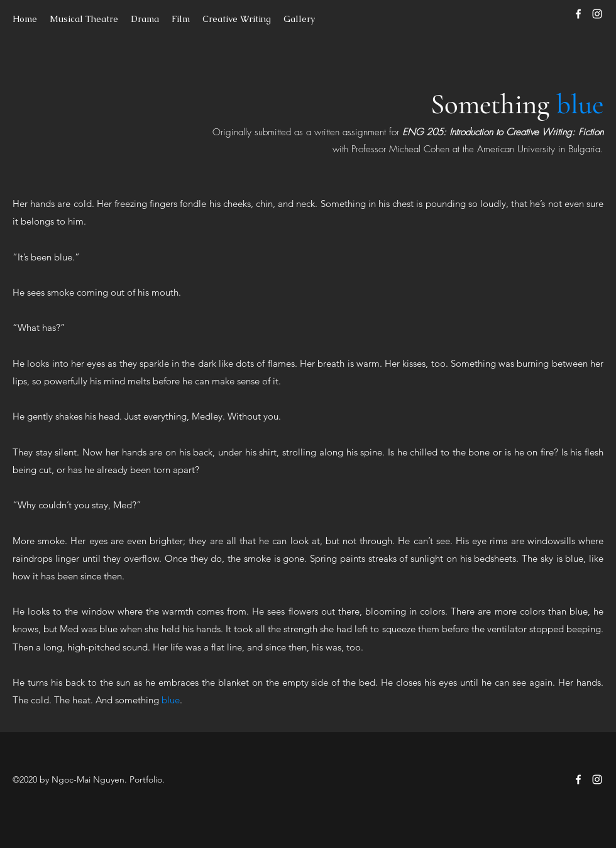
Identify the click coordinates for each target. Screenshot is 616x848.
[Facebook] (578, 14)
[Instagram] (597, 14)
